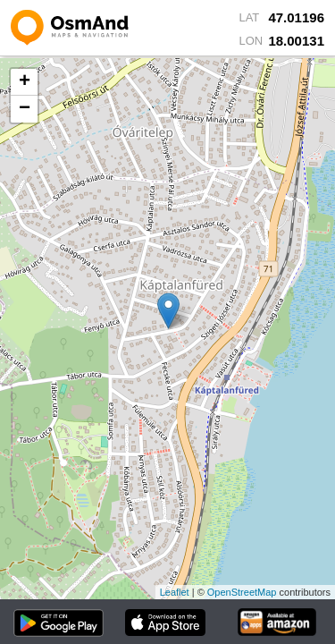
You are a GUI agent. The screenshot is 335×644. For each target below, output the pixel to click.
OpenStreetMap (242, 592)
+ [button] (25, 82)
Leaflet (175, 592)
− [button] (25, 109)
